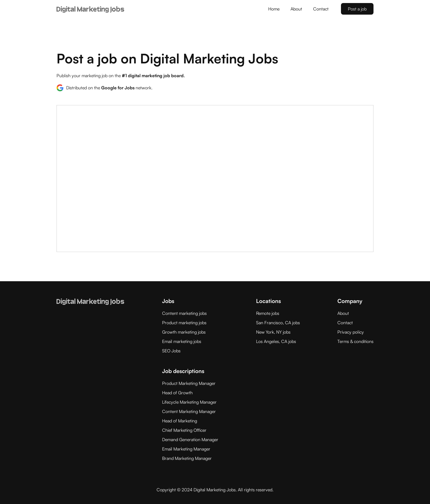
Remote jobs (268, 313)
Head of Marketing (180, 421)
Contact (321, 9)
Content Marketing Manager (189, 411)
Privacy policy (351, 332)
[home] (91, 6)
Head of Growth (177, 393)
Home (274, 9)
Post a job (357, 9)
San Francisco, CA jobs (278, 323)
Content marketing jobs (184, 313)
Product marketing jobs (184, 323)
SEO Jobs (171, 351)
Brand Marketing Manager (187, 458)
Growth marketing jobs (184, 332)
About (296, 9)
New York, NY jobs (273, 332)
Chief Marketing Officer (184, 430)
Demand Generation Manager (190, 439)
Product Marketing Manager (189, 383)
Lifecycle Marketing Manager (189, 402)
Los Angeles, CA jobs (276, 341)
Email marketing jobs (182, 341)
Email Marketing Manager (186, 449)
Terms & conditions (355, 341)
